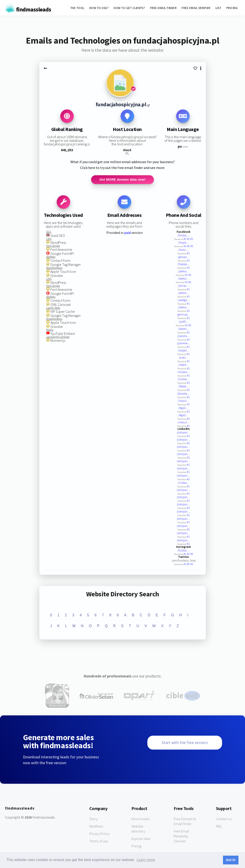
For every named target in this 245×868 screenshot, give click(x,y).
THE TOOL (77, 8)
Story (93, 819)
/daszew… (184, 394)
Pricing (136, 846)
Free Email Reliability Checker (181, 836)
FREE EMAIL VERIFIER (196, 8)
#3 (192, 239)
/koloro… (184, 329)
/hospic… (184, 243)
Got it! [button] (231, 860)
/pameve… (184, 343)
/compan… (183, 433)
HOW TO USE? (99, 8)
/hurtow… (184, 379)
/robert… (184, 365)
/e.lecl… (184, 358)
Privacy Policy (99, 834)
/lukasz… (183, 401)
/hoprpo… (184, 264)
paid (127, 233)
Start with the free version (185, 743)
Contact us (224, 819)
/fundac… (183, 236)
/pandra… (184, 336)
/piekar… (183, 272)
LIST (218, 8)
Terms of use (99, 841)
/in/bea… (184, 483)
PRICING (232, 8)
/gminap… (184, 315)
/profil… (183, 322)
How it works (140, 819)
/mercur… (183, 423)
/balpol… (184, 351)
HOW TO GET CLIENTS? (129, 8)
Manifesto (96, 826)
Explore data (141, 839)
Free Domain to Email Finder (185, 821)
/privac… (183, 286)
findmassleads (28, 9)
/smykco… (184, 372)
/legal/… (183, 408)
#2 (189, 239)
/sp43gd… (184, 300)
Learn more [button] (146, 860)
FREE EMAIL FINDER (163, 8)
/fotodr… (184, 387)
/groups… (184, 257)
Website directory (138, 829)
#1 (185, 239)
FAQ (219, 826)
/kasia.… (184, 250)
